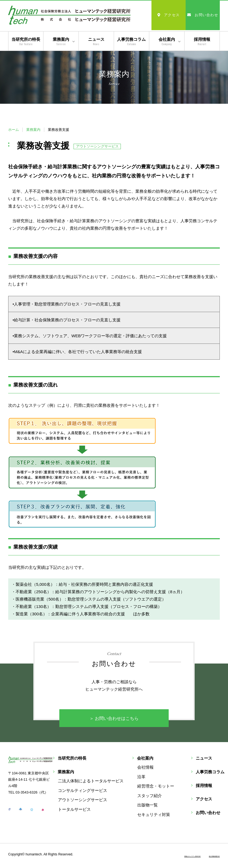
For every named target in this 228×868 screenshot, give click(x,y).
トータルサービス (111, 797)
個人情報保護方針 (206, 856)
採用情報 (202, 41)
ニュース (96, 41)
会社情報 (182, 768)
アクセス (169, 15)
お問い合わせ (203, 15)
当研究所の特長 (26, 41)
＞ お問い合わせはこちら (114, 718)
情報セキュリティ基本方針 (162, 856)
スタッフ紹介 (186, 797)
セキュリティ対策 (190, 816)
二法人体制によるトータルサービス (127, 768)
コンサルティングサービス (119, 778)
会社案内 (167, 41)
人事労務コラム (131, 41)
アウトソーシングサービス (119, 787)
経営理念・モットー (192, 787)
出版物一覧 (184, 806)
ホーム (14, 130)
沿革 (178, 778)
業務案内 (61, 41)
